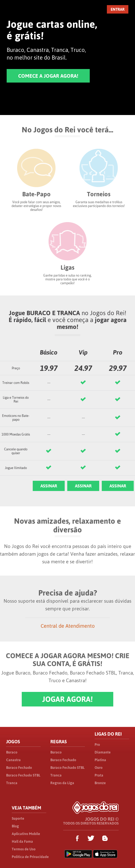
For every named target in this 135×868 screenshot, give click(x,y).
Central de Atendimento (68, 626)
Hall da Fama (22, 841)
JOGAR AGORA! (67, 699)
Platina (100, 760)
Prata (99, 775)
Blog (15, 826)
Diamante (103, 752)
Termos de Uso (24, 849)
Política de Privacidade (30, 857)
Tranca (12, 783)
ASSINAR (49, 486)
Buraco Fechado (19, 768)
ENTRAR (118, 9)
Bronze (100, 783)
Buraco (12, 752)
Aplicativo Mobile (26, 834)
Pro (97, 745)
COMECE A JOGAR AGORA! (48, 76)
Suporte (18, 818)
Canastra (13, 760)
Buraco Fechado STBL (23, 775)
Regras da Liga (62, 783)
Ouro (99, 768)
